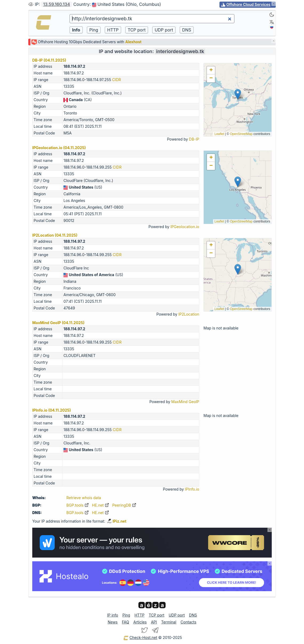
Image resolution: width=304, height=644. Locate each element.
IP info (113, 615)
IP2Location (189, 314)
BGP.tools (78, 505)
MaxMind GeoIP (185, 402)
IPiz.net (117, 521)
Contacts (188, 622)
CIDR (116, 80)
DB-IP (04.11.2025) (49, 60)
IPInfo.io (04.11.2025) (52, 410)
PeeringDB (124, 505)
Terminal (169, 622)
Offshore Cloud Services (248, 4)
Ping (126, 615)
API (154, 622)
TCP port (157, 615)
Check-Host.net (140, 638)
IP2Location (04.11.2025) (55, 235)
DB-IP (194, 139)
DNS (193, 615)
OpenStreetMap (241, 134)
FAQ (125, 622)
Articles (140, 622)
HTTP (139, 615)
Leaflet (219, 134)
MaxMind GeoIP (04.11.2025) (58, 323)
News (113, 622)
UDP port (177, 615)
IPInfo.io (192, 489)
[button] (238, 94)
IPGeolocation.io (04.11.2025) (59, 148)
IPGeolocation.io (185, 227)
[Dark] (272, 15)
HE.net (101, 505)
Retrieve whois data (84, 498)
